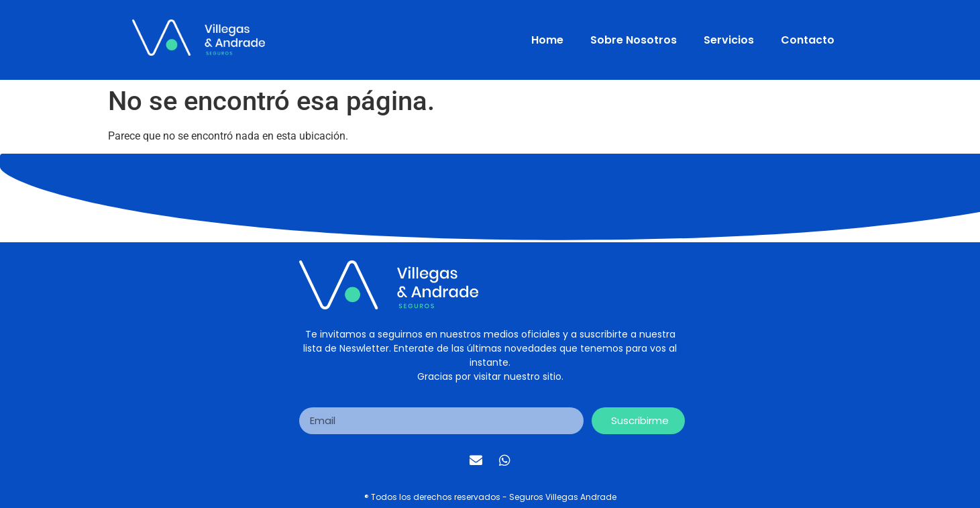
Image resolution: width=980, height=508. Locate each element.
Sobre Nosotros (634, 40)
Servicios (729, 40)
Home (547, 40)
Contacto (808, 40)
